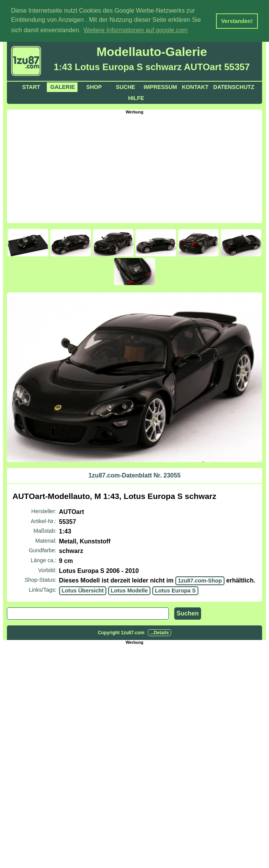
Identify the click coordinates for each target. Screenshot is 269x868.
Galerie (63, 87)
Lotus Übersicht (83, 590)
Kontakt (195, 87)
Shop (94, 87)
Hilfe (136, 98)
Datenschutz (234, 87)
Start (31, 87)
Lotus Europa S (175, 590)
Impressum (160, 87)
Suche (125, 87)
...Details (159, 632)
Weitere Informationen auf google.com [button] (136, 30)
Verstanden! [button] (237, 21)
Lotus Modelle (130, 590)
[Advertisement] (138, 167)
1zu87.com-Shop (200, 580)
